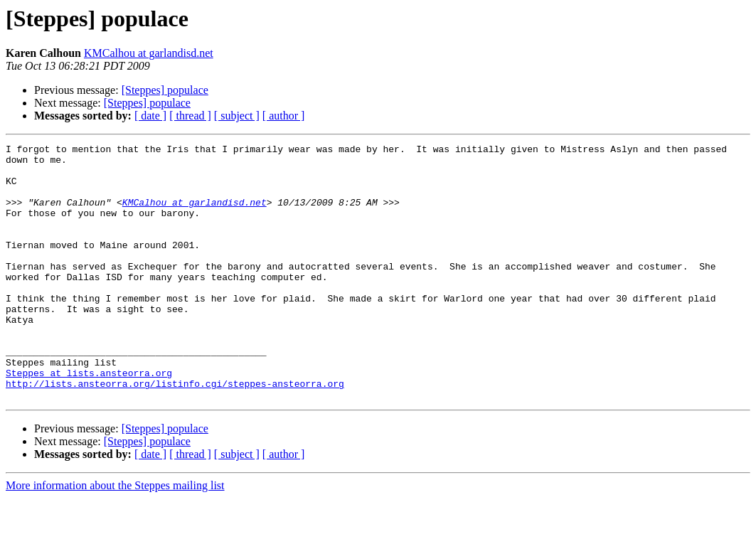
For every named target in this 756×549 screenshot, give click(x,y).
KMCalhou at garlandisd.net (149, 53)
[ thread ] (190, 116)
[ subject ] (237, 116)
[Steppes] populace (165, 90)
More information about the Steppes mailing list (115, 537)
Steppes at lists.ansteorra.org (89, 420)
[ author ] (284, 116)
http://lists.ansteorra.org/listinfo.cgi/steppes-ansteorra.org (175, 432)
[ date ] (150, 116)
